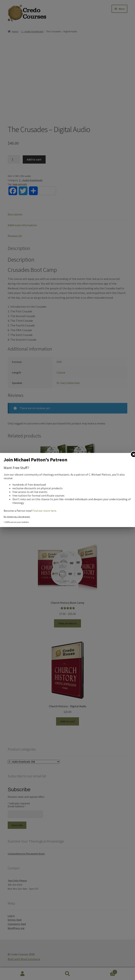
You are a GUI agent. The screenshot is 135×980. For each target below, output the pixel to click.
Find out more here (44, 511)
